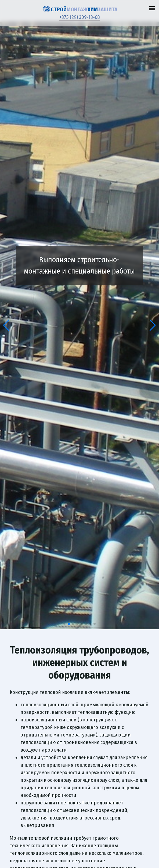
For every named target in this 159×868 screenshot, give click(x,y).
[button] (6, 325)
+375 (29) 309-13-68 (80, 17)
